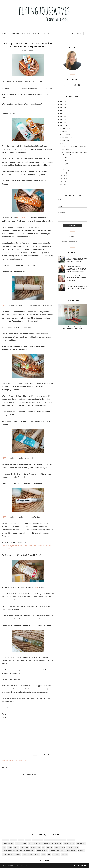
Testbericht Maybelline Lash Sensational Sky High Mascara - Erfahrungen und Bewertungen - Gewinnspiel (77, 278)
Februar (64, 170)
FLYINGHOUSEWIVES (12, 865)
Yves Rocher (23, 760)
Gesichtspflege (69, 844)
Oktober (64, 134)
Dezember (65, 128)
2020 (62, 119)
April (63, 164)
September (65, 137)
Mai (63, 161)
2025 (62, 104)
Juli (63, 143)
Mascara (81, 851)
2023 (62, 110)
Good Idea (56, 854)
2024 (62, 107)
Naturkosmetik (45, 844)
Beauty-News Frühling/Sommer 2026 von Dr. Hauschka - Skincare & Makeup (72, 328)
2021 (62, 116)
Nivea (10, 847)
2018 (62, 125)
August (64, 140)
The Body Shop (21, 844)
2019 (62, 122)
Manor (16, 847)
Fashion (49, 847)
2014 (62, 185)
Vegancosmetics (73, 847)
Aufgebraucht (13, 759)
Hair (4, 847)
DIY (49, 854)
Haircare (71, 840)
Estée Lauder (27, 854)
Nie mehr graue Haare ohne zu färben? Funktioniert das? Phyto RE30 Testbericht (77, 260)
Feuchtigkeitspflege (27, 851)
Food (44, 854)
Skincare (6, 840)
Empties (5, 760)
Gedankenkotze (8, 844)
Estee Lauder (57, 844)
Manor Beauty (71, 851)
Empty (11, 760)
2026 (62, 101)
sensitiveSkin (7, 854)
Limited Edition (42, 851)
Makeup (21, 840)
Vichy (16, 760)
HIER (4, 305)
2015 (62, 182)
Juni (63, 158)
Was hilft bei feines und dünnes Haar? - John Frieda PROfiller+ (77, 287)
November (65, 131)
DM (43, 847)
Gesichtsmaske (60, 847)
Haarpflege (25, 847)
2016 (62, 179)
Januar (64, 173)
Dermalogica (48, 759)
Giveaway (17, 854)
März (63, 167)
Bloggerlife (33, 844)
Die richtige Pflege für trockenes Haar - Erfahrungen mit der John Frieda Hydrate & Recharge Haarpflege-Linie (76, 269)
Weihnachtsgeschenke (10, 851)
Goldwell (60, 851)
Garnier (37, 854)
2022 (62, 113)
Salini (26, 865)
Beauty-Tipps (36, 847)
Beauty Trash (29, 759)
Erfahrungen (49, 840)
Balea (21, 759)
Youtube (65, 854)
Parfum (52, 851)
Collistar (38, 759)
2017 (62, 176)
